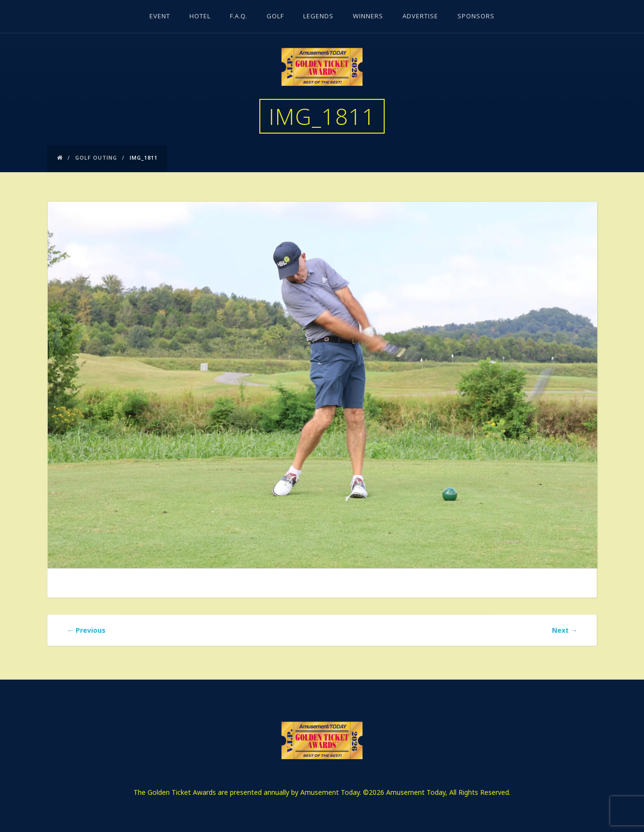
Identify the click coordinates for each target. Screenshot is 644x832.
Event (160, 17)
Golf (275, 17)
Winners (368, 17)
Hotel (200, 17)
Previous (86, 630)
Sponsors (476, 17)
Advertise (420, 17)
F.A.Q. (239, 17)
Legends (318, 17)
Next (565, 630)
